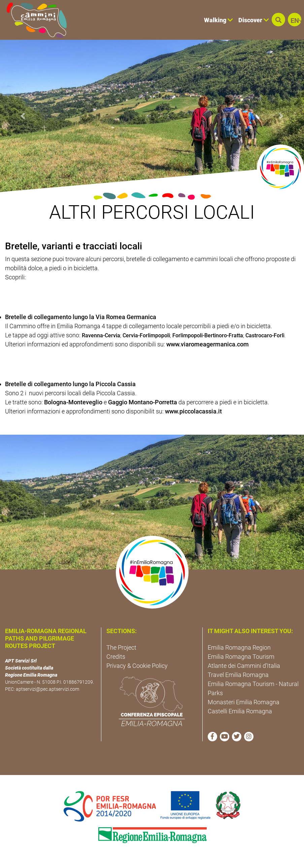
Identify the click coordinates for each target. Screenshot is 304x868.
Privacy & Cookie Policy (137, 666)
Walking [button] (218, 20)
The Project (121, 647)
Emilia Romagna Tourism (241, 657)
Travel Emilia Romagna (238, 675)
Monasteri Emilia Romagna (244, 702)
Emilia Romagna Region (239, 647)
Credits (116, 657)
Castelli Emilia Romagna (240, 711)
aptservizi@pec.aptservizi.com (47, 689)
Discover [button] (254, 20)
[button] (278, 20)
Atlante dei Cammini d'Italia (244, 666)
